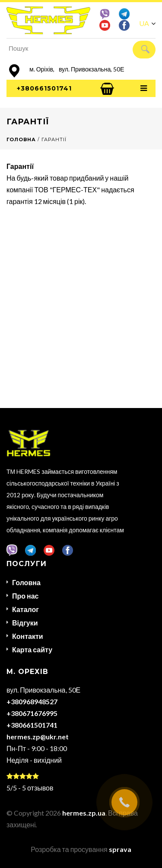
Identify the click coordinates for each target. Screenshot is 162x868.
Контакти (28, 636)
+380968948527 (32, 701)
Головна (26, 582)
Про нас (25, 596)
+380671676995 (32, 713)
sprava (120, 849)
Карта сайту (32, 649)
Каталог (25, 609)
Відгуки (25, 623)
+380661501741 (44, 88)
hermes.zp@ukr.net (38, 737)
